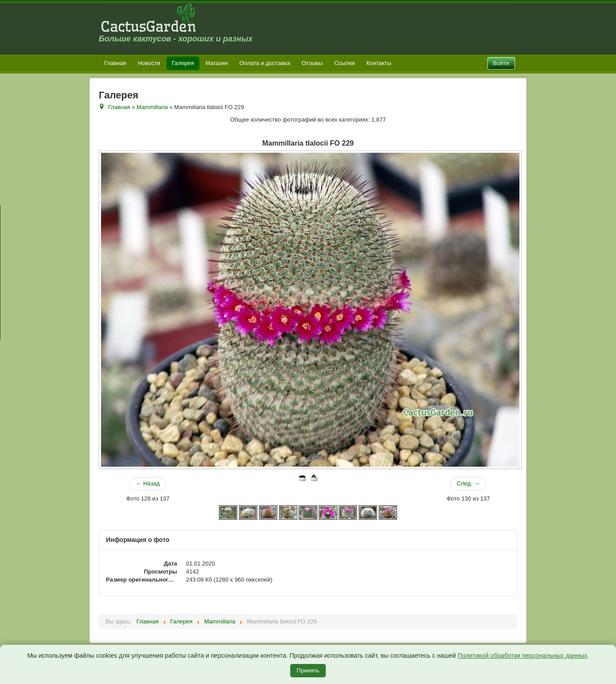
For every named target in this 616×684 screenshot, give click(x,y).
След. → (468, 483)
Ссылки (344, 63)
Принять (308, 670)
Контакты (379, 63)
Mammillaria (152, 107)
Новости (149, 63)
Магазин (217, 63)
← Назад (148, 483)
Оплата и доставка (265, 63)
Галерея (183, 63)
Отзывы (312, 63)
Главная (115, 63)
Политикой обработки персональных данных (522, 655)
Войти (501, 63)
